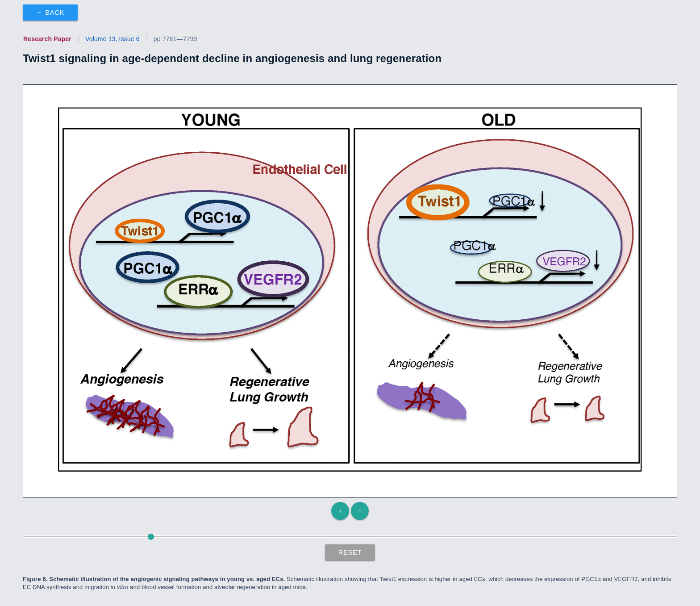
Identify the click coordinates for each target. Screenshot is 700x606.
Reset (350, 552)
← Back (50, 12)
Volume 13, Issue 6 (112, 39)
